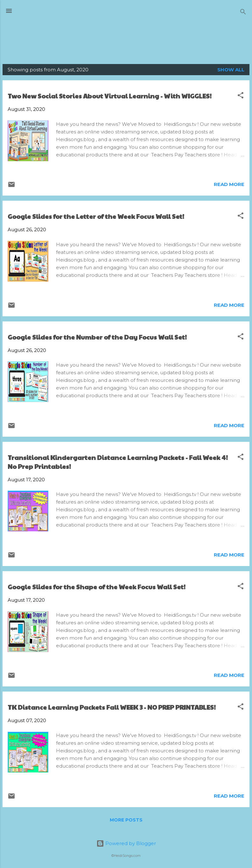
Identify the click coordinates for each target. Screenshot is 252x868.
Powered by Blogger (126, 843)
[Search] (243, 13)
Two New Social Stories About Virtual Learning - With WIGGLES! (110, 96)
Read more (229, 184)
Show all (231, 70)
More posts (126, 820)
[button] (241, 96)
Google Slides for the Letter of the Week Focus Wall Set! (96, 216)
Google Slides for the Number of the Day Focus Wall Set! (97, 337)
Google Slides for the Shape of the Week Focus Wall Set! (97, 587)
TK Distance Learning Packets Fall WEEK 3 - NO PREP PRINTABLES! (112, 707)
